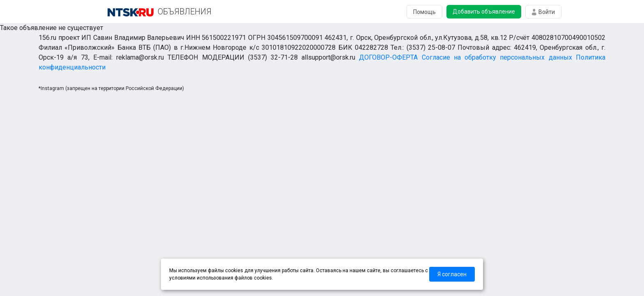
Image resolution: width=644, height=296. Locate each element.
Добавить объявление (484, 12)
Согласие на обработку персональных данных (497, 57)
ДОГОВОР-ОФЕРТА (388, 57)
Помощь (424, 12)
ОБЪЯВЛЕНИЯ (185, 12)
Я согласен (452, 274)
